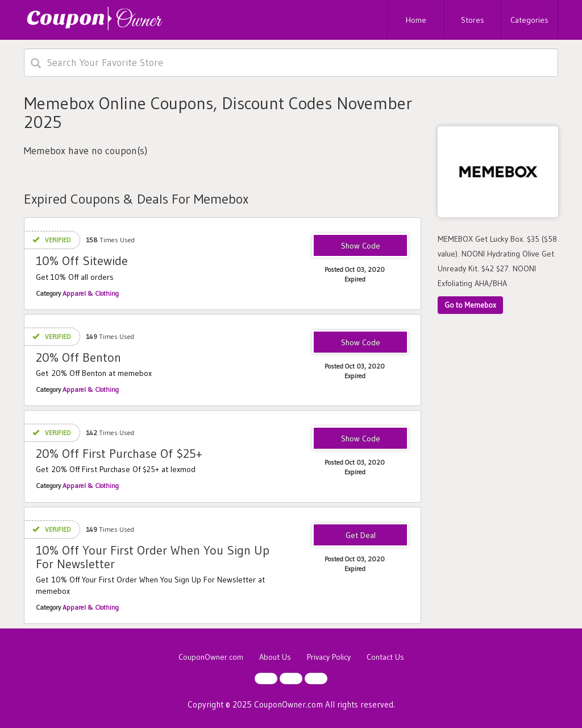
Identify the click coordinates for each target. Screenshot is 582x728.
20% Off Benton (78, 357)
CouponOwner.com (211, 657)
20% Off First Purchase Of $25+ (119, 454)
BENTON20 (361, 343)
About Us (275, 657)
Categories (529, 20)
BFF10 (360, 246)
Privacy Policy (329, 657)
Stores (473, 20)
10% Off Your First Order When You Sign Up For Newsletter (153, 557)
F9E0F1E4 (361, 439)
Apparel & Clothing (91, 293)
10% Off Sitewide (82, 261)
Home (416, 20)
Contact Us (385, 657)
